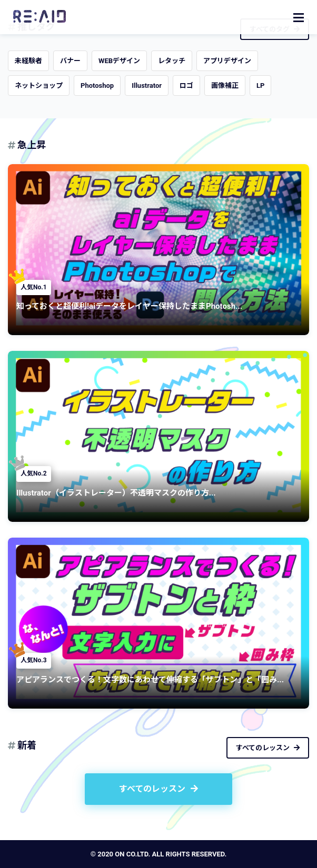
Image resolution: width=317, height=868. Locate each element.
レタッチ (172, 61)
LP (260, 85)
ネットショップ (39, 85)
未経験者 (28, 61)
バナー (70, 61)
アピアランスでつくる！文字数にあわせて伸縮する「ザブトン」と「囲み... (150, 680)
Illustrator (147, 85)
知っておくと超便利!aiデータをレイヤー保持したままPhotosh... (129, 306)
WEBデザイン (119, 61)
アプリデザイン (227, 61)
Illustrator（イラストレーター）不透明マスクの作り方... (116, 493)
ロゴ (186, 85)
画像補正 (225, 85)
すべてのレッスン (268, 748)
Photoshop (97, 85)
